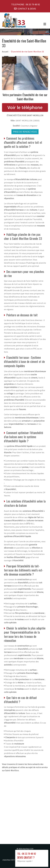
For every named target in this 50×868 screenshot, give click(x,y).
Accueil (5, 52)
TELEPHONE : (26, 4)
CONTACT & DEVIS (27, 9)
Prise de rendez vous (25, 132)
